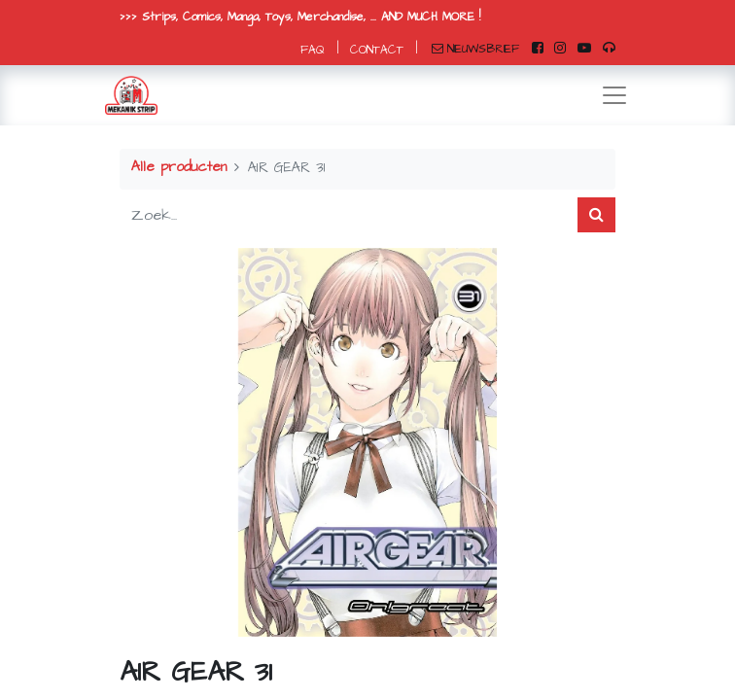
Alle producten (179, 167)
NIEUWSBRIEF (475, 49)
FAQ (313, 50)
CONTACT (377, 50)
